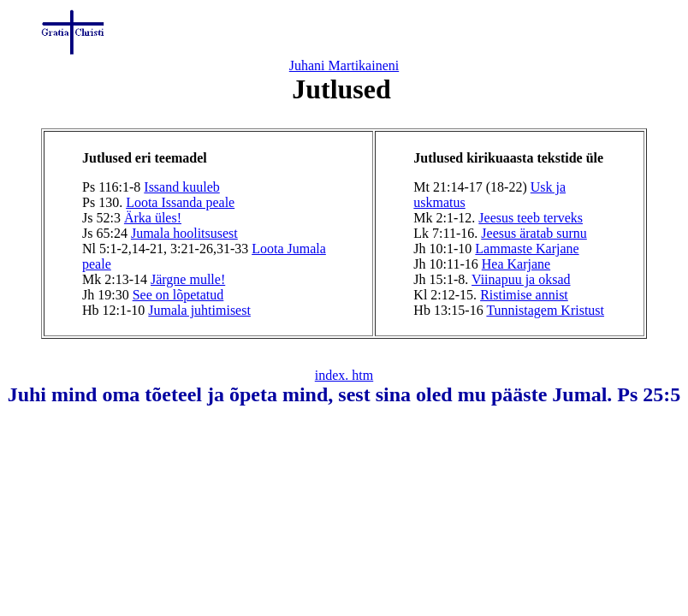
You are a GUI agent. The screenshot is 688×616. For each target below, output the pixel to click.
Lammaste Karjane (527, 249)
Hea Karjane (516, 264)
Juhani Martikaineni (344, 65)
